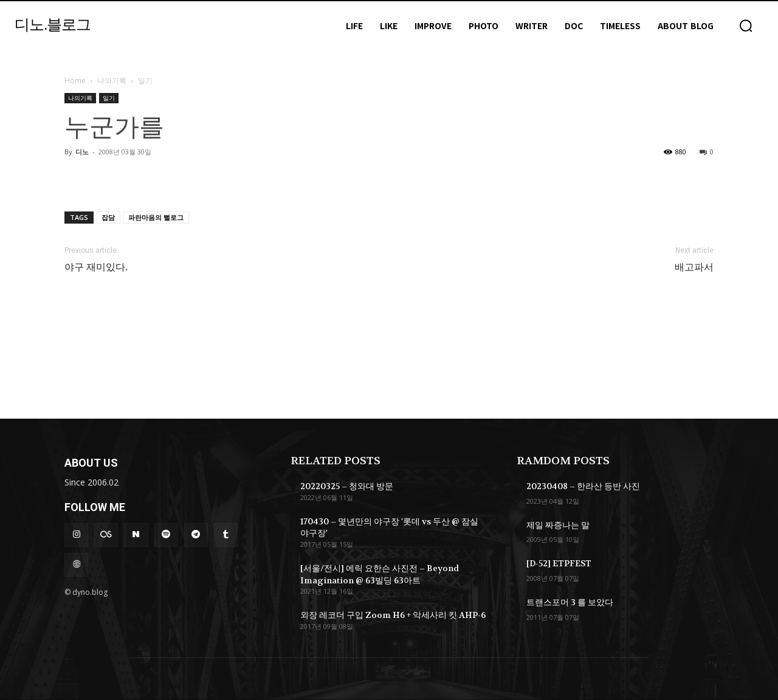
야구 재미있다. (96, 267)
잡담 (108, 217)
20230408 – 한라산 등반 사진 (583, 486)
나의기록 (112, 81)
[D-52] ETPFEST (559, 563)
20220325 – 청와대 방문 (347, 486)
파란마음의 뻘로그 (156, 217)
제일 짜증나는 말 (558, 525)
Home (75, 81)
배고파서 (694, 267)
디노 (82, 152)
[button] (746, 26)
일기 (109, 98)
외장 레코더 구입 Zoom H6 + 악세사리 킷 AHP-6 (393, 615)
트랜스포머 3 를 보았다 (570, 602)
